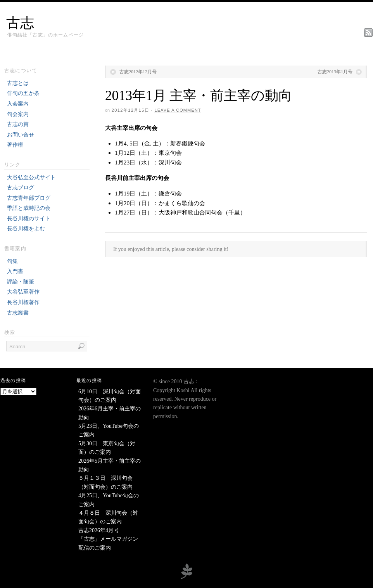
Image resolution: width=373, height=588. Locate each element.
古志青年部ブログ (29, 198)
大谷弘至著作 (23, 292)
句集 (12, 261)
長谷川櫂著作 (23, 302)
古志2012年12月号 (138, 72)
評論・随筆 (21, 282)
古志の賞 (18, 124)
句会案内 (18, 114)
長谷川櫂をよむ (26, 229)
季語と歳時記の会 (29, 208)
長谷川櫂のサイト (29, 219)
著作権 (15, 145)
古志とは (18, 83)
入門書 (15, 271)
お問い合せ (21, 135)
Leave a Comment (178, 110)
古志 (20, 23)
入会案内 (18, 104)
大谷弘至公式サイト (31, 177)
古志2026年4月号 (99, 530)
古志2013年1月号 (335, 72)
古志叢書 (18, 313)
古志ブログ (21, 188)
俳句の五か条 (23, 93)
